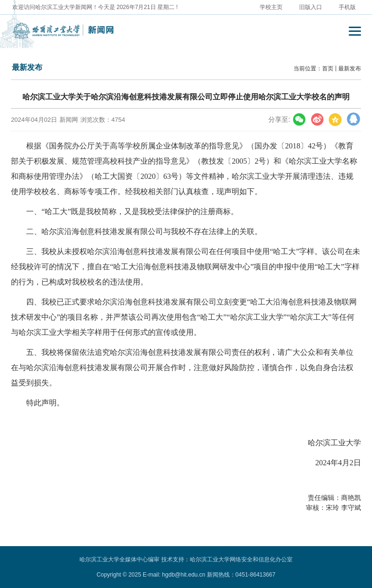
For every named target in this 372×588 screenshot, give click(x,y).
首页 (328, 69)
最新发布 (350, 69)
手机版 (347, 7)
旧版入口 (311, 7)
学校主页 (271, 7)
